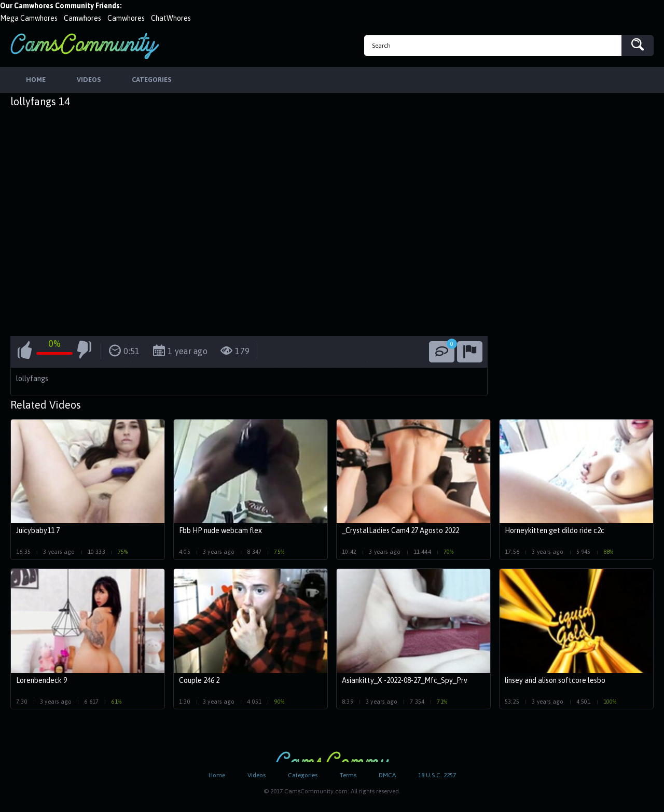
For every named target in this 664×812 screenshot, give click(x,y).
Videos (257, 775)
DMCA (387, 775)
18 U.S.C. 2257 (437, 775)
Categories (303, 775)
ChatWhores (171, 18)
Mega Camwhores (29, 18)
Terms (348, 775)
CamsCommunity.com (85, 46)
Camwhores (82, 18)
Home (217, 775)
